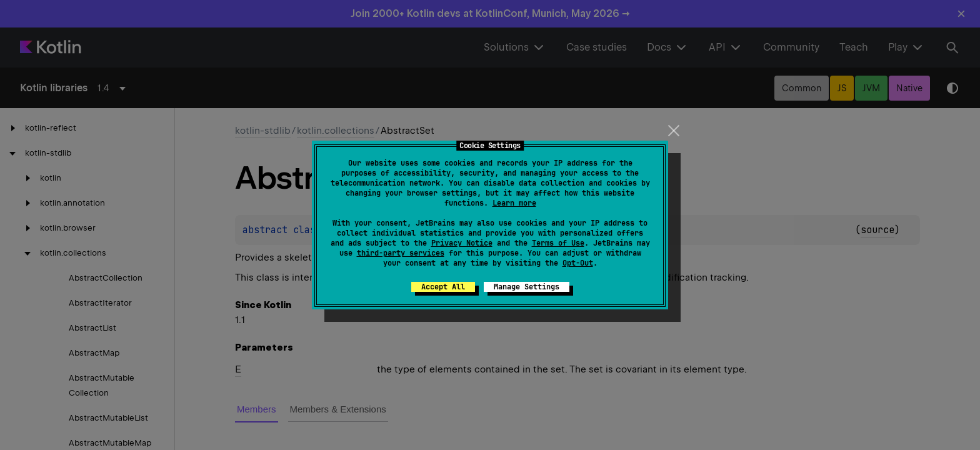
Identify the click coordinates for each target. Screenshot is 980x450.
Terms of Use (558, 243)
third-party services (401, 253)
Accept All (443, 287)
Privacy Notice (462, 243)
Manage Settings (527, 287)
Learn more (514, 203)
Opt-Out (578, 263)
